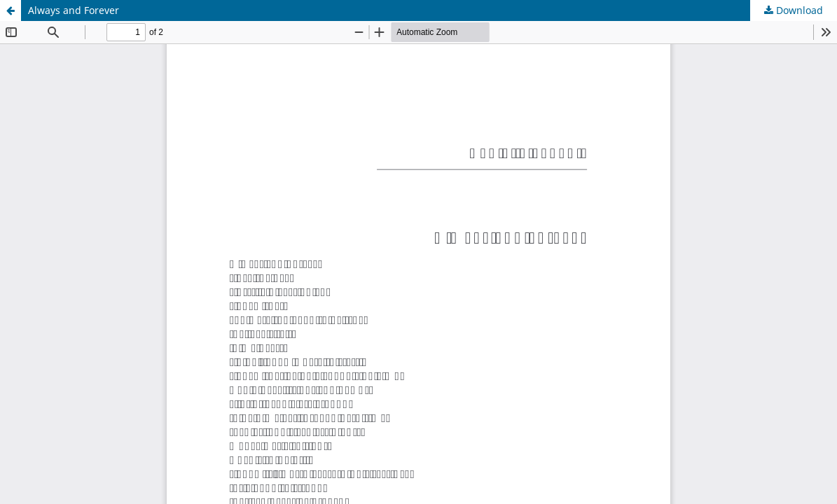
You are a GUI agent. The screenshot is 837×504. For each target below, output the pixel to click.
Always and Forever (74, 10)
